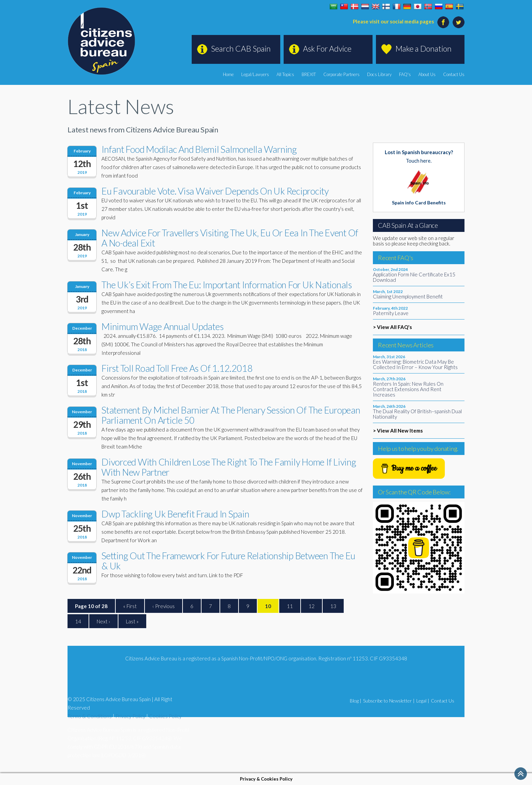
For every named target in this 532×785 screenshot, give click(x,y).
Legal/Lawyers (255, 74)
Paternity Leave (391, 313)
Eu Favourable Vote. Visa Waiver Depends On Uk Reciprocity (215, 191)
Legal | (423, 701)
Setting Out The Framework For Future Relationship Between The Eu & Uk (228, 561)
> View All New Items (398, 431)
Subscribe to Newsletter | (389, 701)
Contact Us (454, 74)
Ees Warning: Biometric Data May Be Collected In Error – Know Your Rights (415, 364)
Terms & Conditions (90, 716)
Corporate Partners (341, 74)
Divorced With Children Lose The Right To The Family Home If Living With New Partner (229, 467)
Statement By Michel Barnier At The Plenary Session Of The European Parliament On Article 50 (231, 415)
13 (333, 606)
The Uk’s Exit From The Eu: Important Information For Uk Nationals (227, 285)
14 (78, 621)
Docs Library (379, 74)
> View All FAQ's (392, 327)
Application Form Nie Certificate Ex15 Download (414, 277)
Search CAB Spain (241, 49)
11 (290, 606)
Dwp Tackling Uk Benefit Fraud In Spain (175, 514)
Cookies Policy (165, 716)
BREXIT (309, 74)
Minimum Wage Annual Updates (162, 326)
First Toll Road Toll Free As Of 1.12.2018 (177, 368)
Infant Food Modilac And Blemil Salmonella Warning (199, 149)
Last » (132, 621)
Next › (103, 621)
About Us (427, 74)
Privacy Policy (130, 716)
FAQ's (405, 74)
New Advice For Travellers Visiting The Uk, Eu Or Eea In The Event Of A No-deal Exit (230, 238)
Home (228, 74)
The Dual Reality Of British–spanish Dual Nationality (417, 414)
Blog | (356, 701)
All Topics (285, 74)
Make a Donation (423, 49)
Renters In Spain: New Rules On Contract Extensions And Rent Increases (408, 389)
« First (130, 606)
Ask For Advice (327, 49)
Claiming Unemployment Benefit (408, 296)
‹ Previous (164, 606)
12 (311, 606)
